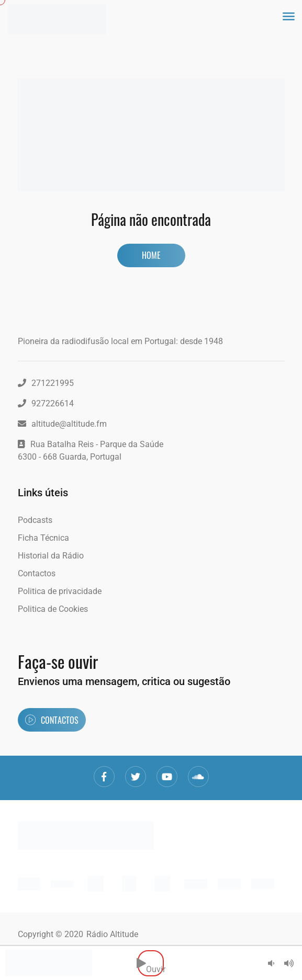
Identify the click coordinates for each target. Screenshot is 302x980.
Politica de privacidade (60, 591)
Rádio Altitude (112, 934)
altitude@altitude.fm (62, 424)
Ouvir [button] (151, 963)
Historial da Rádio (51, 556)
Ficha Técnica (43, 538)
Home (151, 255)
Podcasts (35, 520)
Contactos (37, 573)
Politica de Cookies (53, 609)
